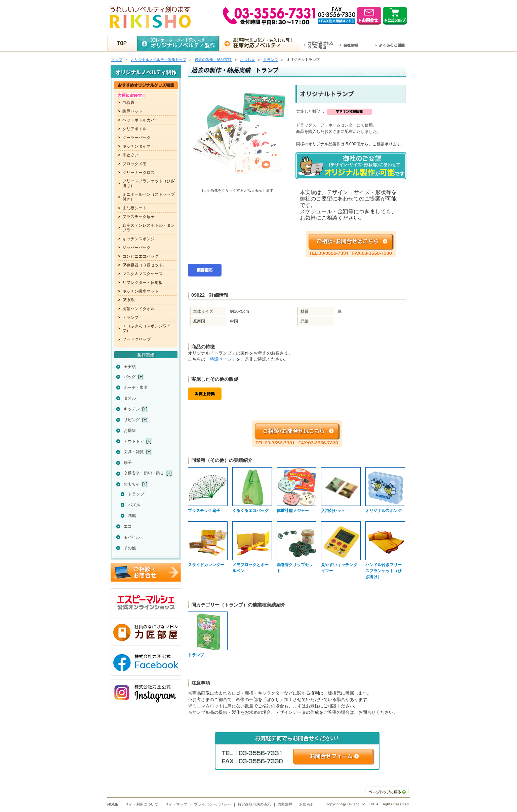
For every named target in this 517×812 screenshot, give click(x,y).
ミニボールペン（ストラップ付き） (149, 197)
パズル (134, 505)
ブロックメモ (134, 164)
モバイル (132, 537)
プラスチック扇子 (138, 217)
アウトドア (134, 441)
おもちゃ (247, 60)
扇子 (128, 463)
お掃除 (130, 431)
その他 (130, 548)
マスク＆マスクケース (143, 274)
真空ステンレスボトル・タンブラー (149, 228)
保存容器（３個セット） (145, 265)
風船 (132, 516)
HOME (113, 804)
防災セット (132, 111)
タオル (130, 398)
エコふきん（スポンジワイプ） (147, 328)
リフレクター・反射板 (143, 283)
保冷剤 (128, 300)
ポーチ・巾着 (136, 387)
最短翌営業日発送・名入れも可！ (267, 43)
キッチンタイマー (138, 146)
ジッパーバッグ (136, 248)
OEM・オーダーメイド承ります (185, 43)
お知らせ (307, 804)
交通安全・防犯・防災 (144, 473)
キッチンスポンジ (138, 239)
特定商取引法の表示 (254, 804)
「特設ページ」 (221, 359)
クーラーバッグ (136, 138)
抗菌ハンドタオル (138, 309)
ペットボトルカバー (141, 120)
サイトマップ (176, 804)
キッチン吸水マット (141, 291)
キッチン (132, 409)
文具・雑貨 (134, 452)
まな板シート (134, 208)
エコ (128, 526)
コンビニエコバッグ (141, 256)
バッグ (130, 377)
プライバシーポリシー (212, 804)
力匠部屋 (285, 804)
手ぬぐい (130, 155)
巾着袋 (128, 103)
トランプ (271, 60)
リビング (132, 420)
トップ (117, 60)
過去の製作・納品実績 (213, 60)
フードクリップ (136, 339)
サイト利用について (142, 804)
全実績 (130, 367)
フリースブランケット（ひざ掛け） (149, 183)
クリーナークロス (138, 173)
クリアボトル (134, 129)
